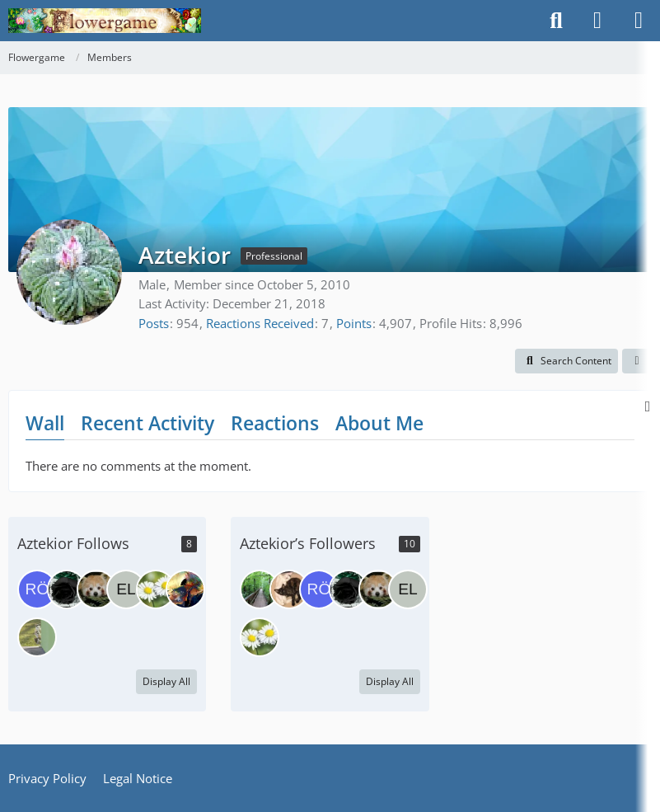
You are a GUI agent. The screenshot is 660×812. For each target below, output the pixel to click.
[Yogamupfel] (156, 589)
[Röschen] (37, 589)
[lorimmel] (37, 637)
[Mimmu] (260, 589)
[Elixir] (126, 589)
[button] (566, 361)
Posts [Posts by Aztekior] (154, 323)
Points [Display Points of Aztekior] (354, 323)
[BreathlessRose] (67, 589)
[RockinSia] (185, 589)
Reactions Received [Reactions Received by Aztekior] (260, 323)
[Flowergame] (105, 21)
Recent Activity (147, 423)
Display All (166, 681)
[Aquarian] (96, 589)
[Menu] (639, 21)
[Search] (556, 21)
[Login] (597, 21)
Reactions (275, 423)
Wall (45, 423)
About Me (379, 423)
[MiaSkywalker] (289, 589)
